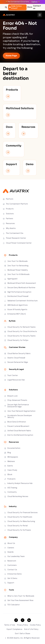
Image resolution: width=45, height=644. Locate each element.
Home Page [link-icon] (11, 56)
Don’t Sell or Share (23, 634)
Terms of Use (10, 625)
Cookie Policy (35, 625)
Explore (34, 2)
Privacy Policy (22, 625)
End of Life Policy (31, 629)
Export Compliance (15, 629)
